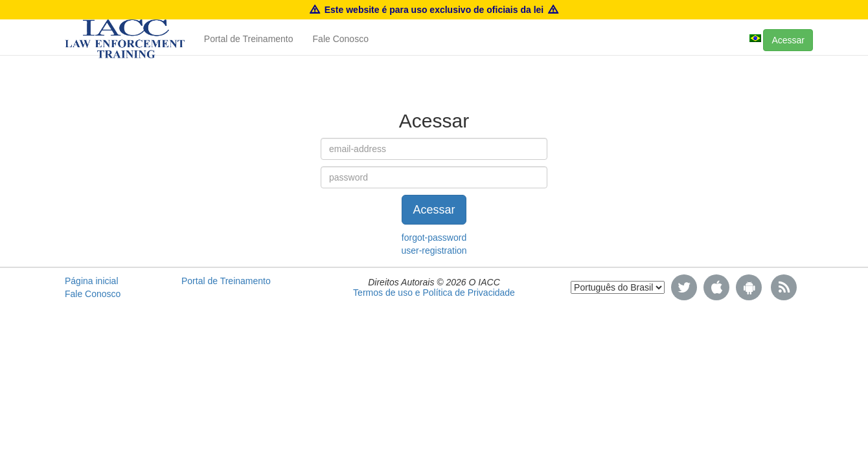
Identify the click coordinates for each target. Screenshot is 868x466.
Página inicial (92, 281)
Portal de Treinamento (249, 52)
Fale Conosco (341, 52)
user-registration (434, 250)
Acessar (788, 53)
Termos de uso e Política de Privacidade (434, 293)
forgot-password (434, 238)
